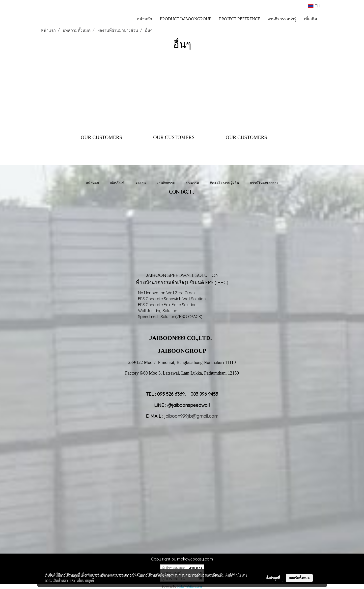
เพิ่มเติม (311, 18)
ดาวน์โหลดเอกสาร (264, 183)
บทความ (193, 183)
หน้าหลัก (144, 18)
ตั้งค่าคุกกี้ (273, 578)
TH (314, 6)
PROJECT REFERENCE (240, 18)
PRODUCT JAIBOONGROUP (186, 18)
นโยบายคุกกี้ (85, 580)
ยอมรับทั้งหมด (299, 578)
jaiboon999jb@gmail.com (191, 416)
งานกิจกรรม (166, 183)
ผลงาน (141, 183)
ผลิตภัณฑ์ (117, 183)
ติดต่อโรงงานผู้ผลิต (224, 183)
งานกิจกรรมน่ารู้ (282, 18)
